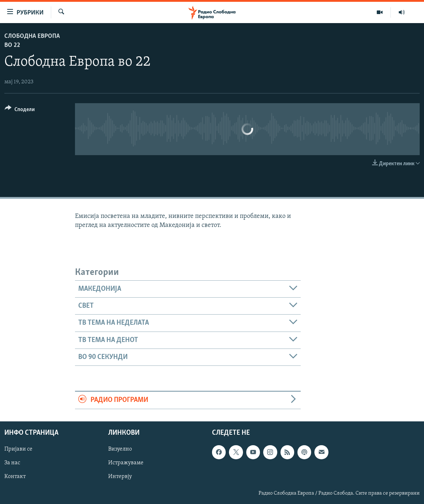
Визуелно (120, 449)
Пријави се (18, 449)
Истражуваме (126, 463)
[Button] (20, 111)
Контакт (15, 477)
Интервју (120, 477)
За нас (12, 463)
